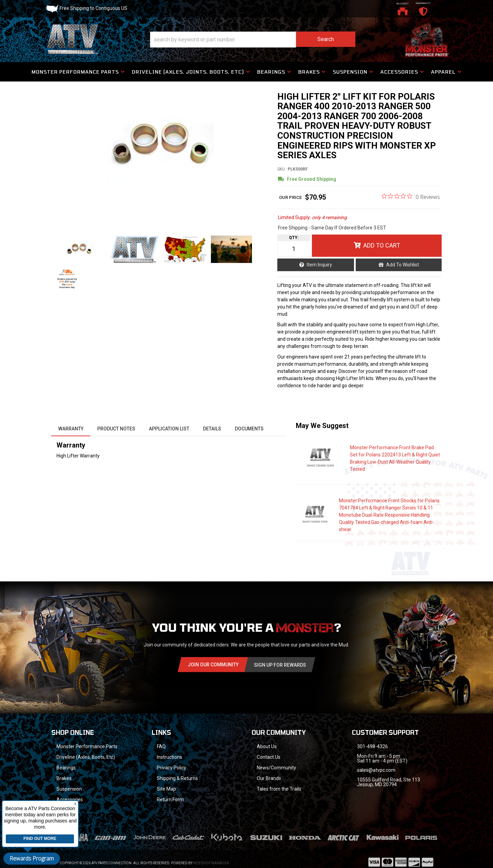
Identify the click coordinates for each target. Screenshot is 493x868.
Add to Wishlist (403, 265)
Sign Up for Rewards (280, 665)
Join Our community (213, 665)
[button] (253, 40)
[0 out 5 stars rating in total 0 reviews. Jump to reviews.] (411, 197)
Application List (169, 429)
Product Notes (116, 429)
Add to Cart (382, 245)
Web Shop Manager (211, 854)
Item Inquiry (319, 265)
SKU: (282, 169)
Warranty (71, 429)
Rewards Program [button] (32, 858)
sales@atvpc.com (376, 770)
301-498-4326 (372, 746)
